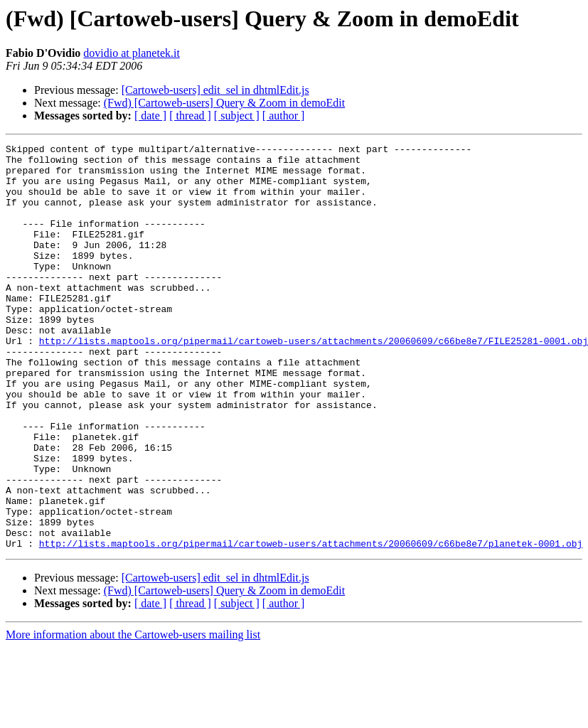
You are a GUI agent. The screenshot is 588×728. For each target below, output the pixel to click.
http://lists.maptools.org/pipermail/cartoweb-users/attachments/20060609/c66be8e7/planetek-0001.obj (311, 624)
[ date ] (150, 116)
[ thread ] (190, 116)
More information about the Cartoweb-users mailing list (133, 716)
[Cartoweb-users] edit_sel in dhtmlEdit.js (215, 90)
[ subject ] (237, 116)
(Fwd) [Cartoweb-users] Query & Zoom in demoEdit (224, 103)
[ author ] (284, 116)
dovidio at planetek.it (132, 53)
